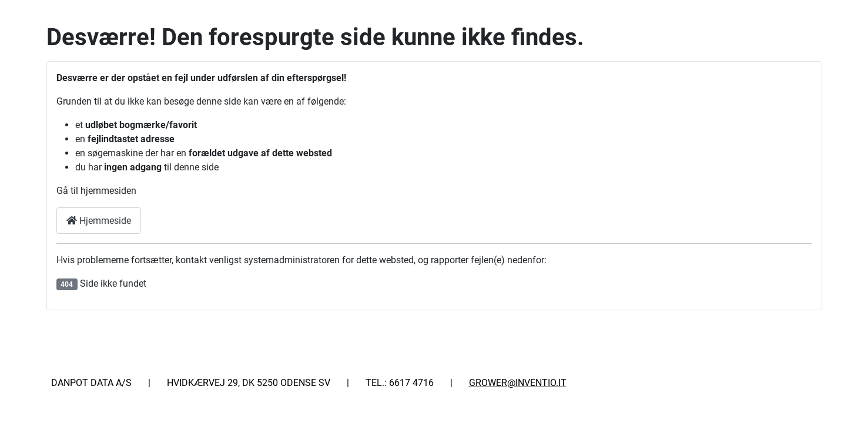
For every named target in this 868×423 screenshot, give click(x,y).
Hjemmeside (99, 221)
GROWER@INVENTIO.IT (518, 383)
